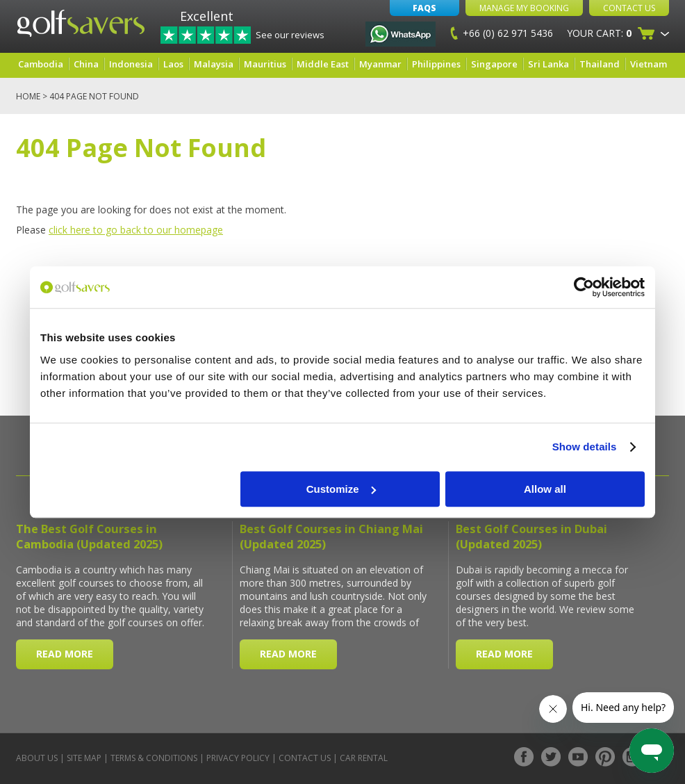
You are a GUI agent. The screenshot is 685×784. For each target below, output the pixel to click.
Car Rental (364, 758)
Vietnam (649, 64)
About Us (37, 758)
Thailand (600, 64)
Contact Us (629, 8)
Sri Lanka (548, 64)
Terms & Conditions (154, 758)
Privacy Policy (238, 758)
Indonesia (131, 64)
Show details (585, 447)
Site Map (84, 758)
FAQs (424, 8)
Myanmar (380, 64)
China (86, 64)
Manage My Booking (524, 8)
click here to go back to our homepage (136, 230)
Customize (341, 489)
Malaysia (214, 64)
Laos (173, 64)
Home (28, 96)
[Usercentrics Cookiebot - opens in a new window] (584, 287)
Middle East (323, 64)
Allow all (545, 489)
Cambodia (41, 64)
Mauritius (265, 64)
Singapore (494, 64)
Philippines (436, 64)
